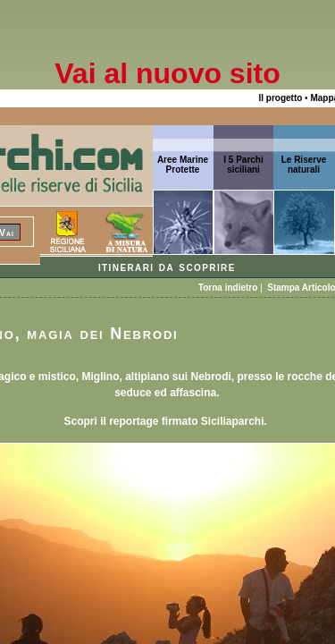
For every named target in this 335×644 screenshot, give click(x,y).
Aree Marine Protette (183, 165)
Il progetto (280, 98)
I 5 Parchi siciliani (243, 165)
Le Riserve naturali (304, 165)
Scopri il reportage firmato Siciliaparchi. (167, 421)
